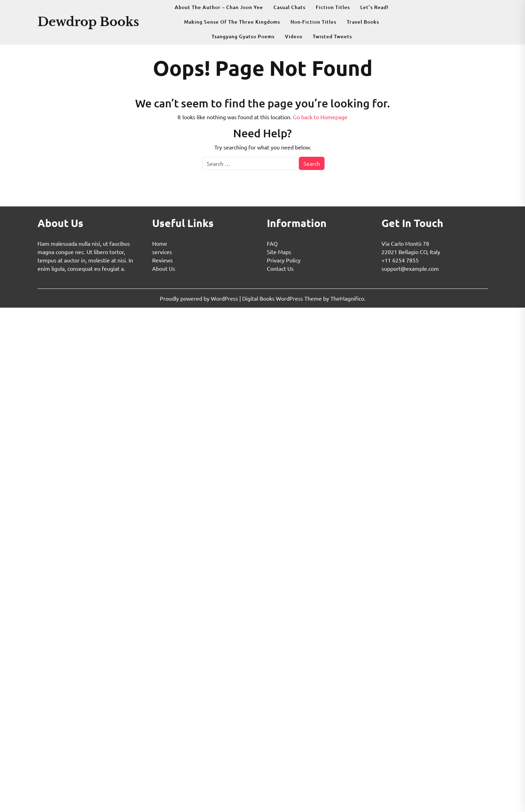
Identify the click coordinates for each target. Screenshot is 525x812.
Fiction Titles (333, 7)
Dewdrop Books (88, 22)
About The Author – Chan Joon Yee (219, 7)
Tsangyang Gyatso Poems (243, 36)
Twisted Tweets (332, 36)
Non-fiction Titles (313, 22)
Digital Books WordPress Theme (283, 298)
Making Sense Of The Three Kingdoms (232, 22)
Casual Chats (289, 7)
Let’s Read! (374, 7)
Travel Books (363, 22)
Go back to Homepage (320, 117)
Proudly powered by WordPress (200, 298)
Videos (294, 36)
